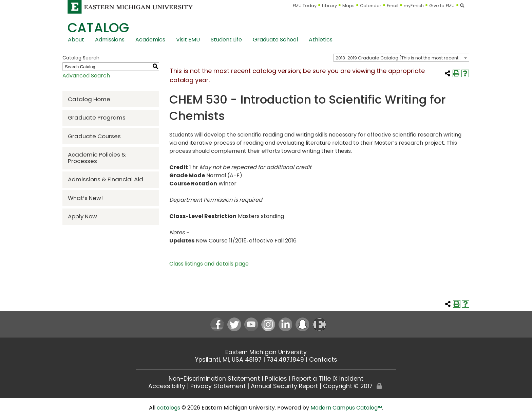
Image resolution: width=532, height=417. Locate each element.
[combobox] (401, 58)
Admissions (110, 40)
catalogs (168, 408)
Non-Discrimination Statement (214, 379)
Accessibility (167, 386)
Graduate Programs (97, 117)
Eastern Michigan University (266, 352)
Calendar (371, 6)
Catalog (98, 28)
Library (329, 6)
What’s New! (85, 198)
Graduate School (275, 40)
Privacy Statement (218, 386)
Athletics (321, 40)
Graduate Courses (94, 136)
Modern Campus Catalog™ (346, 408)
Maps (348, 6)
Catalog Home (89, 99)
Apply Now (82, 216)
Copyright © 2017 (348, 386)
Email (393, 6)
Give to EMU (442, 6)
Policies (276, 379)
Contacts (323, 360)
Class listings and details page (209, 264)
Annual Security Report (284, 386)
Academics (150, 40)
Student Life (226, 40)
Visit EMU (188, 40)
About (76, 40)
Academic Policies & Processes (97, 158)
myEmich (414, 6)
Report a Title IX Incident (328, 379)
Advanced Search (86, 76)
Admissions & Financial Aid (106, 179)
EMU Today (305, 6)
